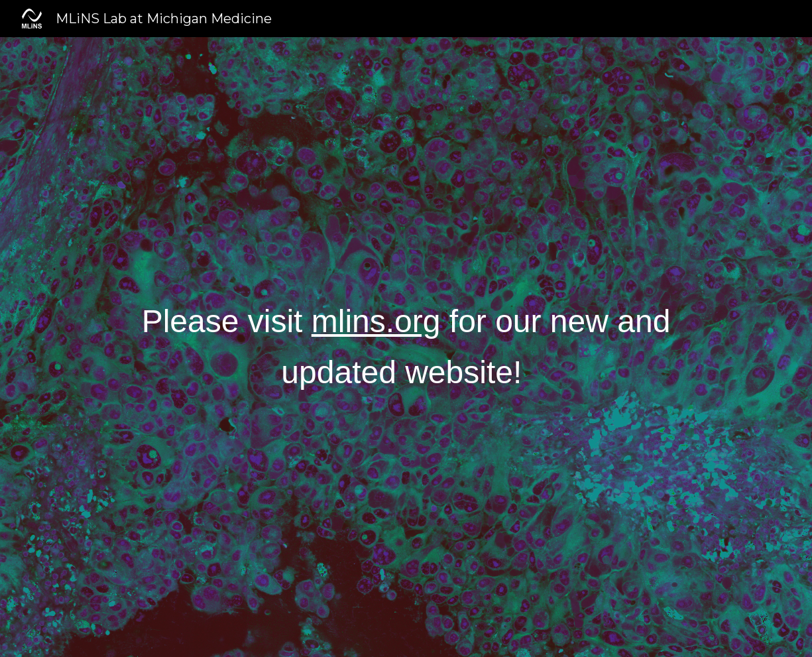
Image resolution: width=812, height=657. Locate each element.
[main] (406, 347)
